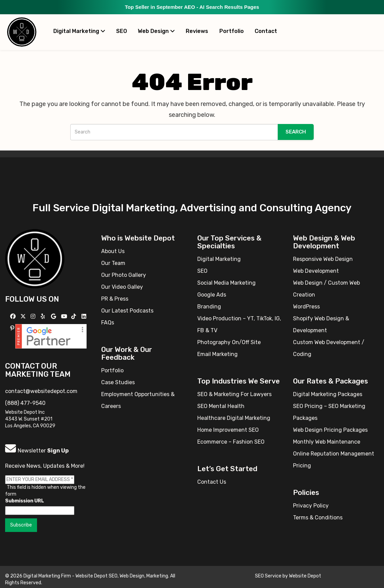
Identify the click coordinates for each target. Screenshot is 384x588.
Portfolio (232, 31)
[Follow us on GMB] (54, 316)
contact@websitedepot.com (41, 391)
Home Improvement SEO (228, 430)
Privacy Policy (311, 506)
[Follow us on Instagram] (34, 316)
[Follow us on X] (24, 316)
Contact (266, 31)
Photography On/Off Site (229, 342)
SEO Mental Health (221, 406)
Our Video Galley (122, 287)
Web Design (156, 31)
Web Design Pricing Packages (330, 430)
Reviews (197, 31)
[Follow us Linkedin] (85, 316)
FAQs (108, 323)
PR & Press (115, 299)
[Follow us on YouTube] (65, 316)
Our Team (113, 263)
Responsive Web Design (323, 259)
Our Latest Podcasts (127, 311)
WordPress (306, 307)
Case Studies (118, 382)
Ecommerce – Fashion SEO (231, 442)
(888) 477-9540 (25, 403)
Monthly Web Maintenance (327, 442)
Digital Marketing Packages (328, 394)
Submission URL (25, 501)
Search (296, 132)
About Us (113, 251)
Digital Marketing (79, 31)
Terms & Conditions (318, 518)
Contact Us (212, 482)
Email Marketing (217, 354)
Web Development (316, 271)
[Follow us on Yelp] (44, 316)
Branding (209, 307)
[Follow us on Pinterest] (13, 328)
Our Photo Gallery (124, 275)
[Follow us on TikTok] (75, 316)
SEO (122, 31)
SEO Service (268, 576)
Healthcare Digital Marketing (234, 418)
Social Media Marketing (226, 283)
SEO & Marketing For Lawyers (234, 394)
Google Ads (212, 295)
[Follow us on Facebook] (14, 316)
